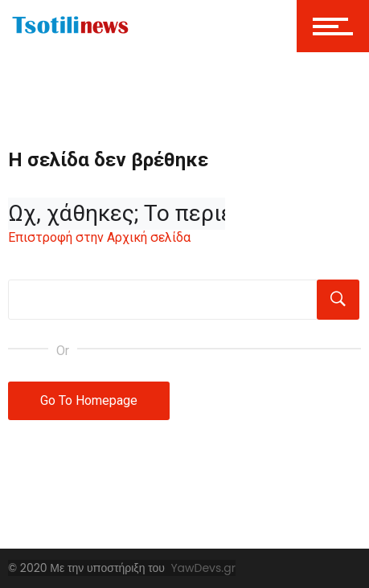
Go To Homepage (89, 400)
